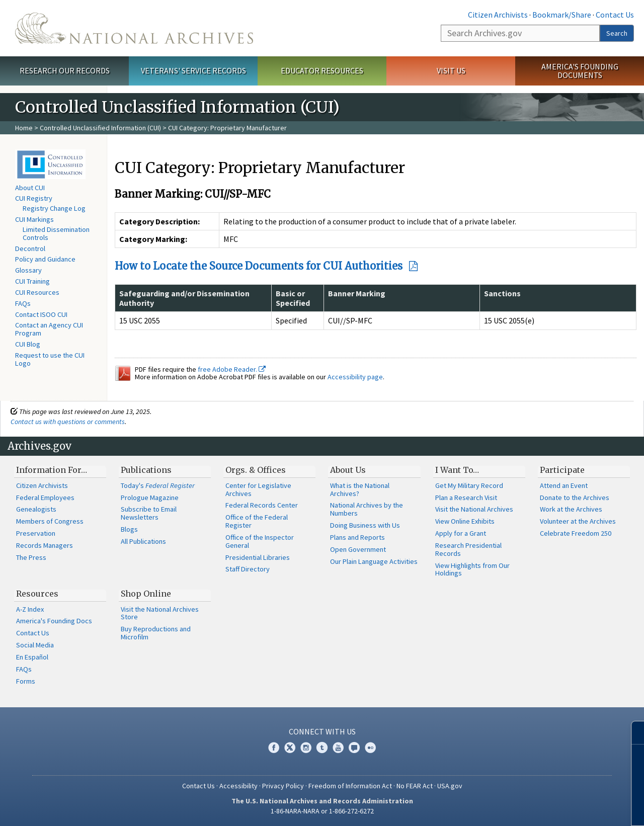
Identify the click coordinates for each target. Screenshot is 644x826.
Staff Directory (248, 569)
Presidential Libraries (258, 557)
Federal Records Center (262, 505)
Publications (146, 470)
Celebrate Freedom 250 (576, 533)
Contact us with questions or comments (68, 422)
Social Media (35, 645)
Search (617, 33)
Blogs (129, 529)
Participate (562, 470)
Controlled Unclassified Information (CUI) (100, 128)
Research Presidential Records (468, 549)
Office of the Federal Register (257, 521)
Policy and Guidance (45, 259)
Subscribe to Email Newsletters (149, 513)
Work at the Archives (571, 509)
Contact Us (615, 15)
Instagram (306, 748)
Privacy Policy (283, 786)
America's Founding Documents (580, 71)
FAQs (23, 303)
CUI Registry (34, 198)
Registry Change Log (54, 208)
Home (24, 128)
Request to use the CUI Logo (50, 359)
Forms (26, 681)
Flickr (370, 748)
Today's (158, 485)
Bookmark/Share (562, 15)
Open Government (358, 549)
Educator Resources (322, 70)
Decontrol (30, 249)
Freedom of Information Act (350, 786)
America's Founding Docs (54, 621)
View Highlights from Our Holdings (472, 569)
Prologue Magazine (150, 498)
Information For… (52, 470)
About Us (348, 470)
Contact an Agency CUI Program (49, 329)
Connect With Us (322, 731)
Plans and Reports (357, 537)
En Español (32, 657)
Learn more (562, 808)
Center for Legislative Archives (258, 489)
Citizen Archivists (498, 15)
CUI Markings (34, 219)
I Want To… (457, 470)
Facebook (274, 748)
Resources (37, 594)
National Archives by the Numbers (367, 509)
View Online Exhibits (465, 521)
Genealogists (36, 509)
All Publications (143, 541)
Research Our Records (65, 70)
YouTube (338, 748)
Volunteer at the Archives (578, 521)
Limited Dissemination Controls (56, 233)
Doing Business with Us (365, 525)
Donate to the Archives (575, 498)
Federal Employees (45, 498)
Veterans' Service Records (193, 70)
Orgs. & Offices (256, 470)
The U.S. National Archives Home (134, 28)
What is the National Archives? (360, 489)
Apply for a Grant (461, 533)
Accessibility (238, 786)
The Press (31, 557)
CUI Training (32, 281)
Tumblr (322, 748)
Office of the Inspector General (260, 541)
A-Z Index (30, 609)
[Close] (632, 733)
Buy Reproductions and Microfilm (156, 633)
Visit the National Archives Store (160, 613)
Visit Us (451, 70)
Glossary (28, 270)
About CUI (30, 188)
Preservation (36, 533)
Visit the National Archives (474, 509)
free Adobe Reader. (232, 369)
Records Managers (45, 545)
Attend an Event (564, 485)
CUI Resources (37, 292)
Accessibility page (355, 377)
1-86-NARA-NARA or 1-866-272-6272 (322, 811)
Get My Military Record (469, 485)
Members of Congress (50, 521)
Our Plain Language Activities (374, 561)
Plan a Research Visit (466, 498)
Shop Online (146, 594)
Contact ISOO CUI (41, 314)
